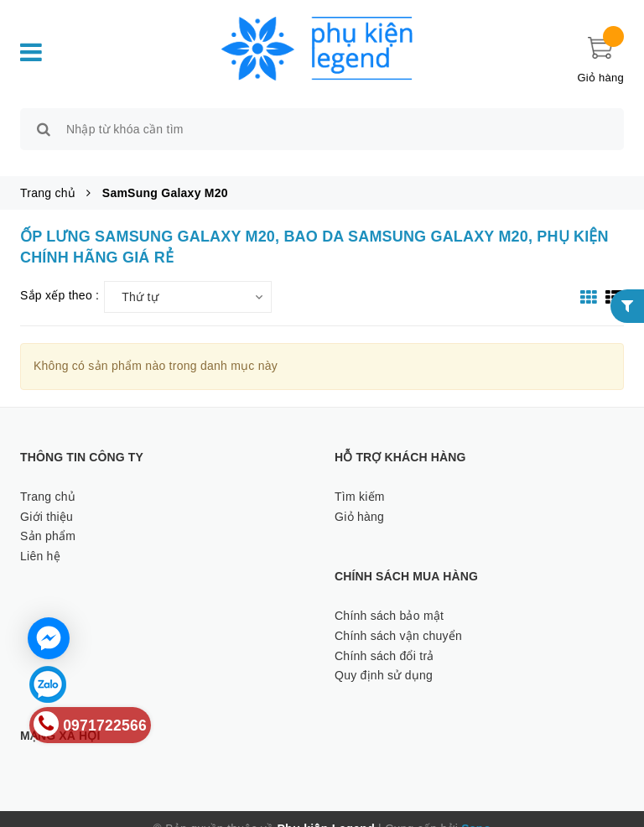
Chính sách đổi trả (384, 637)
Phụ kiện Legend (326, 809)
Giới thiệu (47, 497)
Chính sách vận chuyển (398, 616)
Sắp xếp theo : (60, 277)
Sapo (476, 809)
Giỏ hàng (359, 497)
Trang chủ (48, 477)
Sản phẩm (48, 518)
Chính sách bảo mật (389, 596)
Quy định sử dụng (384, 657)
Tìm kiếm (360, 477)
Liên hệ (40, 537)
